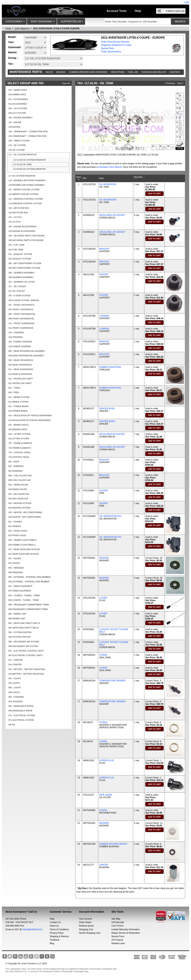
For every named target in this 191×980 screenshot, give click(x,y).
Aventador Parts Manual (110, 167)
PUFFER (104, 274)
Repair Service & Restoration (126, 933)
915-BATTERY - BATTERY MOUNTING (26, 674)
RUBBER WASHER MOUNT (113, 844)
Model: (12, 37)
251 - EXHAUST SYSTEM (20, 254)
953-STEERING (16, 701)
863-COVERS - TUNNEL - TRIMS (24, 600)
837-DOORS (14, 563)
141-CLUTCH (15, 222)
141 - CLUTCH (15, 217)
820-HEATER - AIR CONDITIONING (25, 517)
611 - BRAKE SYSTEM (19, 397)
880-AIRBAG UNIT (17, 619)
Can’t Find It (117, 926)
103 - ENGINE (15, 122)
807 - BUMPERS (16, 466)
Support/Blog (72, 22)
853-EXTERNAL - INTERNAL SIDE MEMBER (29, 582)
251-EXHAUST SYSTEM (20, 259)
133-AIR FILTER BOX (18, 213)
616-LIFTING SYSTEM (19, 439)
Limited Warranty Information (126, 929)
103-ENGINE (14, 127)
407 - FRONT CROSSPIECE (21, 305)
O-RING (103, 655)
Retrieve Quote (86, 926)
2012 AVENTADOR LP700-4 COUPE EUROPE (56, 29)
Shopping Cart (86, 929)
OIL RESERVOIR (108, 184)
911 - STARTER (16, 660)
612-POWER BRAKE (18, 411)
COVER (103, 598)
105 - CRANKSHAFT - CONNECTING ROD (28, 131)
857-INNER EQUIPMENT (20, 591)
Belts (49, 72)
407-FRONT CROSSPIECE (21, 309)
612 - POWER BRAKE (19, 406)
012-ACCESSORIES (18, 104)
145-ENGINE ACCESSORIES (22, 231)
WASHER (104, 558)
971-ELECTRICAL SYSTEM (21, 720)
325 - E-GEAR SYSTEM (19, 296)
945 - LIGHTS (15, 688)
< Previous (170, 83)
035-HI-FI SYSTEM (17, 113)
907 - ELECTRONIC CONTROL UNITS (26, 651)
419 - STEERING (16, 333)
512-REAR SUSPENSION (20, 374)
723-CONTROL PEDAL (19, 457)
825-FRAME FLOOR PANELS (22, 545)
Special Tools (108, 48)
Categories (15, 22)
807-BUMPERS (15, 471)
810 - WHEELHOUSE (18, 485)
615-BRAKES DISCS (18, 429)
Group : (13, 58)
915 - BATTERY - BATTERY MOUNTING (27, 669)
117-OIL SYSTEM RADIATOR (22, 176)
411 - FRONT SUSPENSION (21, 323)
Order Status (85, 922)
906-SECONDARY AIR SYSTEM (23, 646)
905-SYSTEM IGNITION (19, 637)
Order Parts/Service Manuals (115, 42)
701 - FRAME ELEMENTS (20, 443)
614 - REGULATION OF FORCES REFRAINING (30, 415)
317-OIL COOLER (17, 291)
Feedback (55, 940)
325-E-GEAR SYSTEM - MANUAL (24, 300)
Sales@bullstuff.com (32, 929)
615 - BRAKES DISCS (18, 425)
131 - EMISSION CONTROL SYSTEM (26, 199)
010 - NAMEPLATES (18, 90)
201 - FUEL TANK (16, 245)
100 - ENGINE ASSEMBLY (20, 118)
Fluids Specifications (111, 52)
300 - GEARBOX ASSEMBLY (22, 273)
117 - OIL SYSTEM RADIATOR (22, 155)
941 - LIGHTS (15, 678)
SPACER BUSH (107, 409)
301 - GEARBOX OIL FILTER (22, 282)
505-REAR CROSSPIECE (20, 365)
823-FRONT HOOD (17, 535)
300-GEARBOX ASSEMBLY (21, 277)
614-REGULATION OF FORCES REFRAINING (30, 420)
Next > (180, 83)
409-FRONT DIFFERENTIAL (21, 319)
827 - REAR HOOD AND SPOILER (24, 549)
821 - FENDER (15, 522)
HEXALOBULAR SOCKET (112, 215)
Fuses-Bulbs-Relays (154, 72)
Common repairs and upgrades (88, 72)
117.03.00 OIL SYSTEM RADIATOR (29, 169)
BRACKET (104, 249)
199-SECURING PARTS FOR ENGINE (26, 240)
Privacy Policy (57, 933)
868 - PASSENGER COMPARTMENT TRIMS (29, 605)
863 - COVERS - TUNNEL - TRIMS (24, 595)
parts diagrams (22, 29)
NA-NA (12, 725)
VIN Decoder (118, 922)
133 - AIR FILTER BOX (19, 208)
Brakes (61, 72)
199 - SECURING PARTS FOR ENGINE (26, 236)
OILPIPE (103, 491)
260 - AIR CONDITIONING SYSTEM (25, 263)
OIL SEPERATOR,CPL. (111, 516)
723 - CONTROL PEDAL (20, 452)
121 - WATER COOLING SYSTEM (24, 190)
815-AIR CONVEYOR (18, 499)
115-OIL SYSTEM (17, 150)
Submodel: (15, 47)
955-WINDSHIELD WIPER (20, 711)
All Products (117, 940)
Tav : (11, 64)
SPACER (104, 865)
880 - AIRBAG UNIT (17, 614)
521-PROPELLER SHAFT (20, 383)
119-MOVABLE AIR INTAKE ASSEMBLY (27, 185)
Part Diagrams (43, 22)
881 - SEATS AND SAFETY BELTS (24, 623)
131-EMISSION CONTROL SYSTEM (25, 203)
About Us (54, 926)
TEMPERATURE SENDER (112, 681)
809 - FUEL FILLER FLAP (20, 476)
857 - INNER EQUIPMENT (20, 586)
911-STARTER (15, 665)
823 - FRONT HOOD (18, 531)
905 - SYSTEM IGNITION (20, 632)
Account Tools (117, 11)
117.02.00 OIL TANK (22, 164)
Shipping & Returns (59, 936)
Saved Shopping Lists (90, 933)
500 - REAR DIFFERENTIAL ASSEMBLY (27, 351)
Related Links (118, 943)
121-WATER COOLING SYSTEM (23, 194)
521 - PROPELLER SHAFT (21, 379)
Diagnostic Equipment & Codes (116, 45)
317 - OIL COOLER (17, 286)
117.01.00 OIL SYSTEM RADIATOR (29, 160)
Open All (66, 83)
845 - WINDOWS (16, 568)
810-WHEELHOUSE (18, 489)
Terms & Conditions (59, 929)
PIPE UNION (106, 795)
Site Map (116, 919)
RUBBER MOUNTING (110, 367)
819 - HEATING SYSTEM (20, 503)
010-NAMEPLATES (17, 94)
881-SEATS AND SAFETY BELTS (24, 628)
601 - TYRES (14, 388)
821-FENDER (15, 526)
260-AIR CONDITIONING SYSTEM (24, 268)
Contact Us (55, 922)
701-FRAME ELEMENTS (20, 448)
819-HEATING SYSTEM (19, 508)
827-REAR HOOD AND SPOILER (24, 554)
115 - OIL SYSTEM (17, 145)
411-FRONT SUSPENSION (21, 328)
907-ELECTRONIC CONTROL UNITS (25, 655)
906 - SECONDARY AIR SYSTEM (24, 642)
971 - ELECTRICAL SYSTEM (22, 715)
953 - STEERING (16, 697)
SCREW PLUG (107, 760)
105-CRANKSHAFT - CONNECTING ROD (28, 136)
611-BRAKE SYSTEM (18, 402)
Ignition (175, 72)
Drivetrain (118, 72)
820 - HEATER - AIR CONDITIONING (25, 512)
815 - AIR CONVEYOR (19, 494)
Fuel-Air (133, 72)
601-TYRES (14, 392)
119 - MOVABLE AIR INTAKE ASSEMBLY (27, 180)
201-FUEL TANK (16, 250)
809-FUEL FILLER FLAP (20, 480)
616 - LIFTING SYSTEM (19, 434)
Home (8, 29)
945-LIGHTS (14, 692)
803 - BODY (14, 462)
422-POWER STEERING (20, 346)
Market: (13, 52)
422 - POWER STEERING (20, 342)
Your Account (85, 919)
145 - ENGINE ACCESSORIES (22, 227)
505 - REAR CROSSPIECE (21, 360)
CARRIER (104, 316)
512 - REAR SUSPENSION (21, 369)
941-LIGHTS (14, 683)
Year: (11, 42)
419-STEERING (16, 337)
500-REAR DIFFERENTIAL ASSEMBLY (26, 356)
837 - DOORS (15, 558)
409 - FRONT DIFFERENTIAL (22, 314)
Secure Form (118, 936)
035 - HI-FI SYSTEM (18, 108)
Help (138, 11)
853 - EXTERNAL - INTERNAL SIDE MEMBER (30, 577)
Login (187, 2)
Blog (52, 943)
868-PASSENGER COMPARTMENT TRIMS (28, 609)
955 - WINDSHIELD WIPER (21, 706)
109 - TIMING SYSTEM (19, 141)
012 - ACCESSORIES (18, 99)
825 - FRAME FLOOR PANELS (22, 540)
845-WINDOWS (16, 572)
